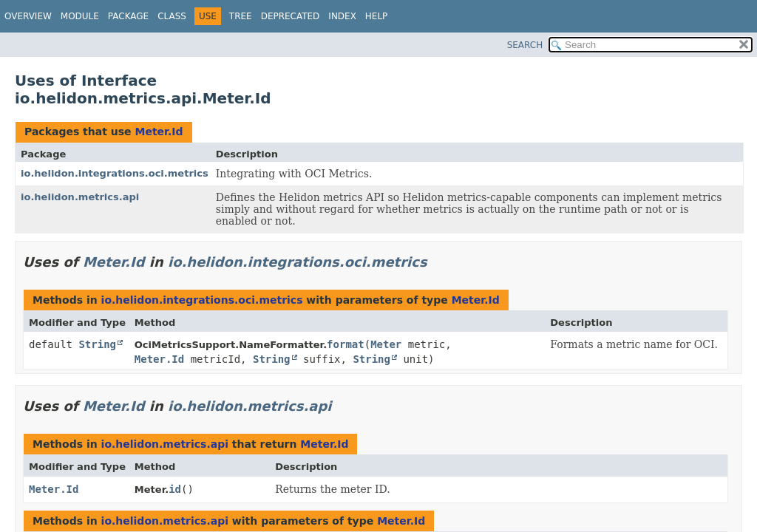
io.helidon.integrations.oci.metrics (115, 173)
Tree (241, 16)
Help (377, 16)
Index (342, 16)
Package (128, 16)
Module (80, 16)
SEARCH (525, 45)
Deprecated (291, 16)
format (346, 344)
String (97, 344)
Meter (386, 344)
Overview (28, 16)
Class (172, 16)
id (175, 489)
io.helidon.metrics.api (80, 197)
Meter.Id (159, 132)
